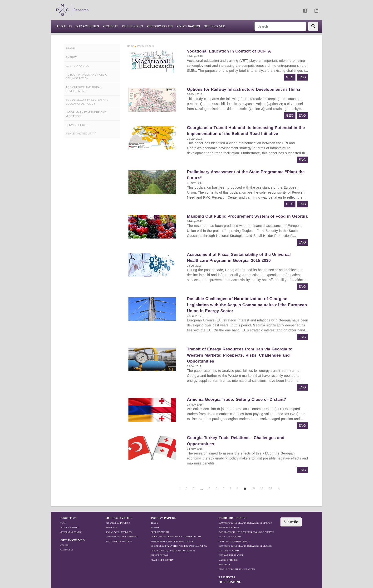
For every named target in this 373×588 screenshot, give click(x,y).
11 (262, 488)
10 (253, 488)
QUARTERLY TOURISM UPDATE (234, 541)
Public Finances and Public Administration (176, 537)
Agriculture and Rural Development (173, 541)
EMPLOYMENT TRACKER (231, 555)
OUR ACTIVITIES (119, 518)
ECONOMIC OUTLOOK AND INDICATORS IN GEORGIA (245, 523)
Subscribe (291, 522)
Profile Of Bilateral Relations (237, 569)
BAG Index (224, 564)
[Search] (280, 26)
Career (65, 545)
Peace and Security (162, 560)
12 (271, 488)
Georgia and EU (160, 532)
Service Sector (160, 555)
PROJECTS (111, 26)
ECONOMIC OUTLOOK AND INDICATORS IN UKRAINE (245, 546)
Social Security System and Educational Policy (179, 546)
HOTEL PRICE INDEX (229, 527)
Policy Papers (188, 26)
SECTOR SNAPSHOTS (229, 551)
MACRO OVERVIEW (228, 560)
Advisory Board (70, 527)
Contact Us (67, 550)
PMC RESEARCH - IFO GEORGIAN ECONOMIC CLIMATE (246, 532)
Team (63, 523)
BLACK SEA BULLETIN (230, 537)
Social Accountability (119, 532)
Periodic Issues (160, 26)
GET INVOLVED (73, 540)
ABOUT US (64, 26)
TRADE (154, 523)
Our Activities (87, 26)
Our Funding (133, 26)
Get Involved (214, 26)
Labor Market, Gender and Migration (173, 551)
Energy (155, 527)
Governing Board (71, 532)
